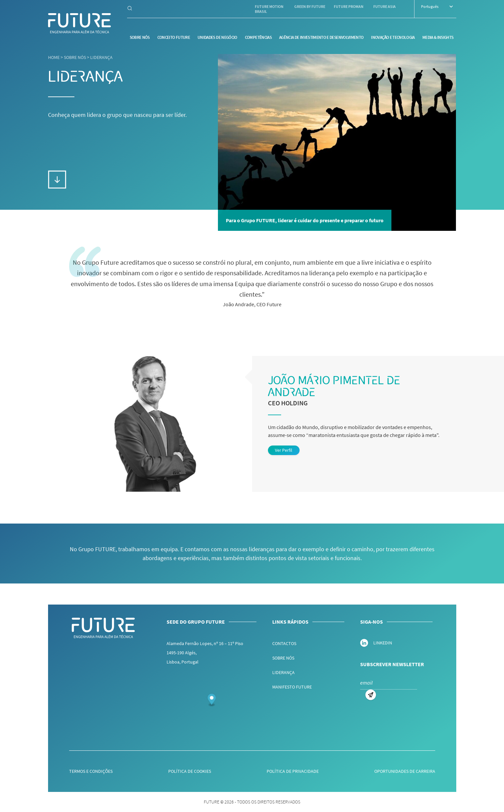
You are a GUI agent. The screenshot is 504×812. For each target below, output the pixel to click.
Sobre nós (140, 37)
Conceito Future (174, 37)
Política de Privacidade (293, 771)
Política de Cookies (190, 771)
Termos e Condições (91, 771)
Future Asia (385, 6)
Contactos (284, 643)
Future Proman (349, 6)
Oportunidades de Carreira (405, 771)
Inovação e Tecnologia (393, 37)
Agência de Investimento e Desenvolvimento (321, 37)
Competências (258, 37)
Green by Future (310, 6)
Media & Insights (438, 37)
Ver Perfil (284, 450)
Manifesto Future (292, 687)
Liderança (101, 57)
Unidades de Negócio (217, 37)
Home (54, 57)
